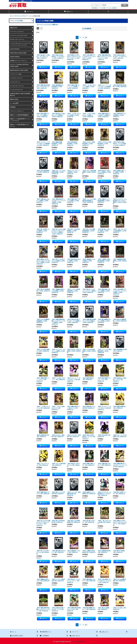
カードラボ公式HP (78, 642)
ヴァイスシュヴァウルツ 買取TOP (47, 25)
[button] (108, 12)
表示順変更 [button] (87, 29)
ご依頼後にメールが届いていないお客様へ (104, 8)
